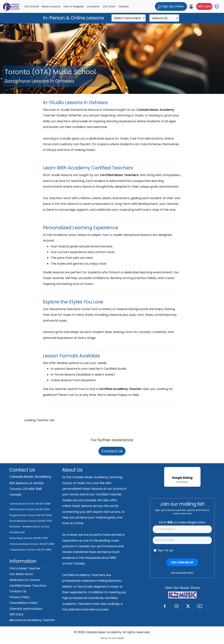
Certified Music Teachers (28, 586)
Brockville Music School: (23, 521)
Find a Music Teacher (25, 568)
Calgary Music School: (23, 550)
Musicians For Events (25, 580)
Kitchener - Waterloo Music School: (30, 527)
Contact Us (112, 451)
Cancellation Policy (24, 603)
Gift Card (204, 6)
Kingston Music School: (23, 515)
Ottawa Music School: (22, 509)
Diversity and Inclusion (26, 609)
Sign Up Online (171, 7)
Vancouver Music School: (24, 544)
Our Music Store (21, 574)
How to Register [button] (74, 6)
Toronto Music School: (22, 504)
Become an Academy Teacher (32, 620)
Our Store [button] (109, 6)
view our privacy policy (182, 573)
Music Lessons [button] (51, 6)
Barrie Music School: (21, 538)
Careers (124, 6)
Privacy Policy (20, 597)
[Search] (129, 18)
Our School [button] (32, 6)
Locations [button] (93, 6)
